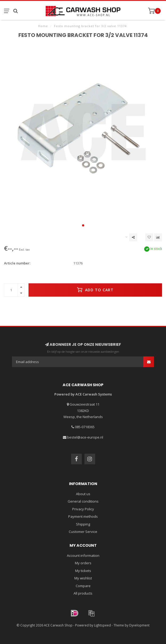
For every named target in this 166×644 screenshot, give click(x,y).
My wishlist (83, 578)
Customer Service (83, 532)
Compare (83, 586)
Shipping (83, 524)
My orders (83, 563)
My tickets (83, 571)
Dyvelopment (139, 625)
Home (43, 26)
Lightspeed (102, 625)
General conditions (83, 501)
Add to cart (95, 290)
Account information (83, 555)
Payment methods (83, 516)
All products (83, 593)
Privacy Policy (83, 509)
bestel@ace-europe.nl (85, 437)
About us (83, 494)
